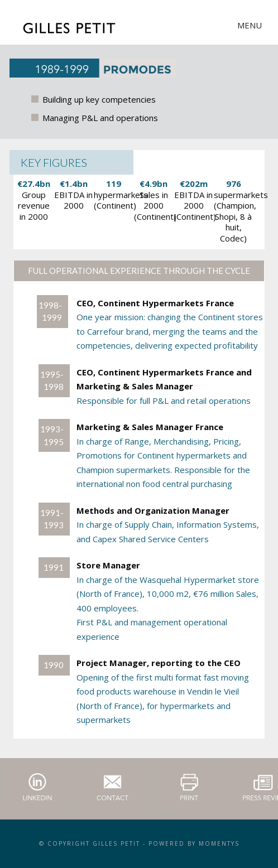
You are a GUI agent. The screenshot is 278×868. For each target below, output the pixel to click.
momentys (219, 843)
